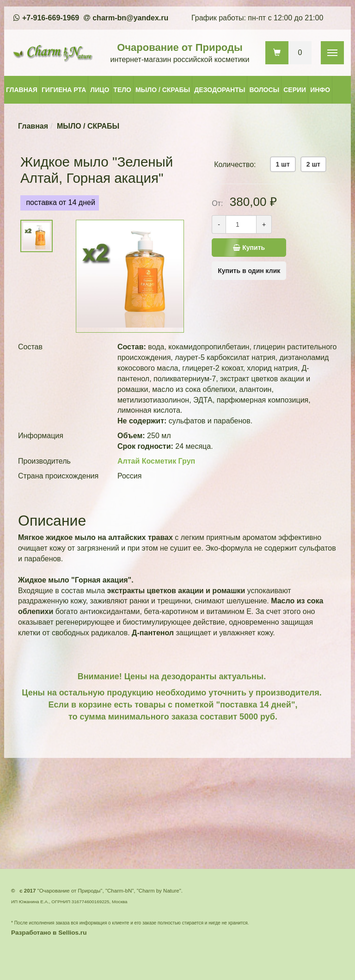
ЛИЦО (100, 90)
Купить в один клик (249, 271)
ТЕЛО (122, 90)
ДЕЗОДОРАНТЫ (220, 90)
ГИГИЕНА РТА (64, 90)
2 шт (313, 164)
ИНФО (320, 90)
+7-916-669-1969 (51, 18)
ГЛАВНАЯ (22, 90)
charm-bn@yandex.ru (130, 18)
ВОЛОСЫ (264, 90)
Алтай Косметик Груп (156, 461)
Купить (260, 248)
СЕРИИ (295, 90)
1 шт (283, 164)
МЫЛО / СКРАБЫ (163, 90)
